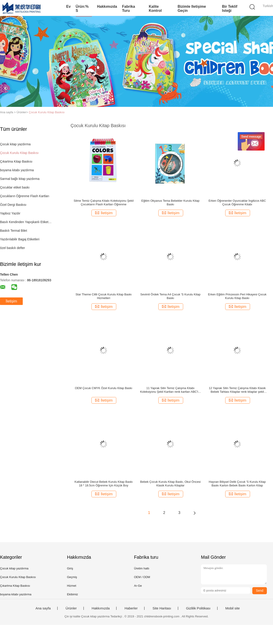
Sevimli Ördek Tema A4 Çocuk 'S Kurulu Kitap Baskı (171, 296)
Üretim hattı (142, 568)
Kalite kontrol (155, 9)
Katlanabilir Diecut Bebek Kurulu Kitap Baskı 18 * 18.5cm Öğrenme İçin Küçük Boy (104, 484)
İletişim (11, 301)
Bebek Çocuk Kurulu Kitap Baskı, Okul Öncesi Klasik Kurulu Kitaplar (170, 484)
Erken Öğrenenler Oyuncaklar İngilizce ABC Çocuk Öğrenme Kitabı (237, 203)
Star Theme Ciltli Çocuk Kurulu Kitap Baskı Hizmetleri (104, 296)
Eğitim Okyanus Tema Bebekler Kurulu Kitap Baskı (170, 203)
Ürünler (71, 608)
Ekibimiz (72, 594)
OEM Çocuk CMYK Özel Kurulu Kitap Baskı (104, 388)
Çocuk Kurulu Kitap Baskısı (47, 112)
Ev (68, 6)
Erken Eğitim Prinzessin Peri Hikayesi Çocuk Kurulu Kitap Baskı (237, 296)
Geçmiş (72, 577)
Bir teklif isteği (230, 9)
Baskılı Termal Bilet (14, 231)
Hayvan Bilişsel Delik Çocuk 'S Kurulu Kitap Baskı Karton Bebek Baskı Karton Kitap (237, 484)
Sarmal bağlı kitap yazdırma (20, 179)
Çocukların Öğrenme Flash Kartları (25, 196)
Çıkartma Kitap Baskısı (16, 161)
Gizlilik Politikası (198, 608)
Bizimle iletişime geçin (192, 9)
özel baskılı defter (13, 248)
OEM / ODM (142, 577)
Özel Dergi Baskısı (13, 205)
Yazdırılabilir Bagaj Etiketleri (20, 239)
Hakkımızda (107, 6)
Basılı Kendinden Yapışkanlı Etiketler (26, 222)
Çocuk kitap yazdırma (15, 144)
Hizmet (71, 586)
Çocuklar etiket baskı (15, 187)
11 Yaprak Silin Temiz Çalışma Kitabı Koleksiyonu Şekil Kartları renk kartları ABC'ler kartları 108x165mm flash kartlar (170, 390)
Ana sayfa (43, 608)
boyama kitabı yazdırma (17, 170)
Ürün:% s (82, 9)
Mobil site (233, 608)
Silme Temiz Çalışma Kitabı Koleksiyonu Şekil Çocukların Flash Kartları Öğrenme (104, 203)
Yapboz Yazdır (10, 213)
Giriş (70, 568)
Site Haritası (162, 608)
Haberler (131, 608)
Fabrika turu (128, 9)
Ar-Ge (138, 586)
